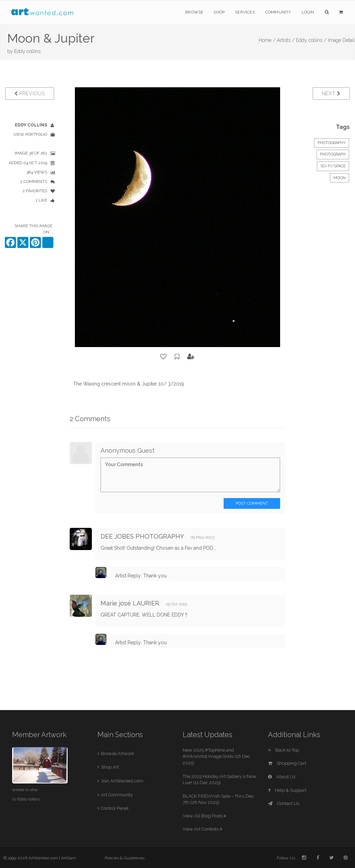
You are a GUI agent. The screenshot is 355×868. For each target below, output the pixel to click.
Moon (340, 178)
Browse (194, 12)
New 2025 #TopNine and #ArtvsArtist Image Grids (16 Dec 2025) (217, 756)
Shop (219, 12)
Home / (267, 40)
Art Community (117, 795)
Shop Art (110, 767)
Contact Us (284, 803)
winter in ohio (25, 790)
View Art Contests (202, 829)
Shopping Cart (287, 763)
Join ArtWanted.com (122, 781)
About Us (282, 777)
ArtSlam (68, 858)
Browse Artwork (118, 754)
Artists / (286, 40)
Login (308, 12)
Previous (30, 94)
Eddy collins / (311, 40)
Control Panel (115, 808)
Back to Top (283, 750)
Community (278, 12)
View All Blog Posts (204, 816)
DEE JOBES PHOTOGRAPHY (142, 536)
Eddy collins (27, 51)
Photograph (333, 154)
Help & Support (287, 790)
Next (331, 94)
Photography (332, 143)
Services (245, 12)
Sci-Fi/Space (333, 166)
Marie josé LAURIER (130, 603)
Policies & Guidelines (125, 858)
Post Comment (252, 503)
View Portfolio (30, 134)
